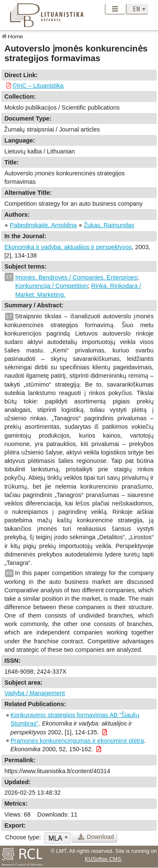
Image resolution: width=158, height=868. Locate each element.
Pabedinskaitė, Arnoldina (43, 225)
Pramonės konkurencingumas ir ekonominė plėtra (77, 740)
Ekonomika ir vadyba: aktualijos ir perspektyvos (68, 247)
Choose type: (23, 837)
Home (15, 36)
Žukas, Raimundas (109, 225)
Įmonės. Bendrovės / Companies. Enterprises (76, 277)
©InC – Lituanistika (38, 85)
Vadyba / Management (35, 693)
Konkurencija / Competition (51, 286)
